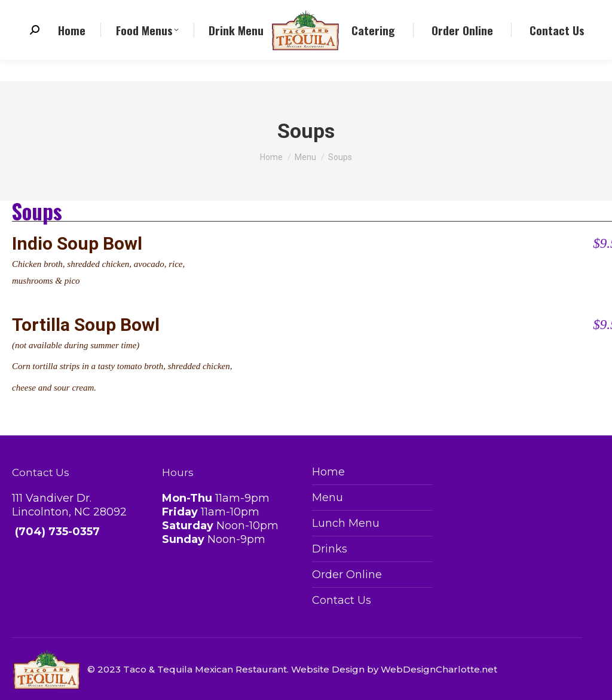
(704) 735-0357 (62, 11)
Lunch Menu (346, 523)
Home (328, 472)
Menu (328, 498)
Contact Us (342, 600)
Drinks (330, 549)
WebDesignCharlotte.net (439, 669)
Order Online (347, 575)
